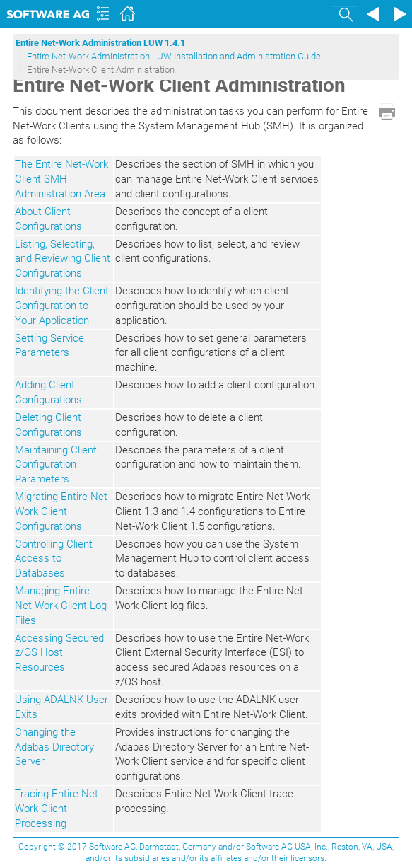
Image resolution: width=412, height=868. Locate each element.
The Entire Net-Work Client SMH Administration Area (61, 179)
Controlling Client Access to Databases (54, 559)
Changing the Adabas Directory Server (54, 747)
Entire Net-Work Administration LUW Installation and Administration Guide (174, 56)
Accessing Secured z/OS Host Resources (59, 653)
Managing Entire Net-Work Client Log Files (61, 606)
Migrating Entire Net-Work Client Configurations (63, 511)
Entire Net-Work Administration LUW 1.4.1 (100, 43)
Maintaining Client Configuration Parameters (56, 465)
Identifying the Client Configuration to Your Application (62, 306)
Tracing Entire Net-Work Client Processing (58, 809)
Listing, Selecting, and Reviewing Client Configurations (63, 259)
